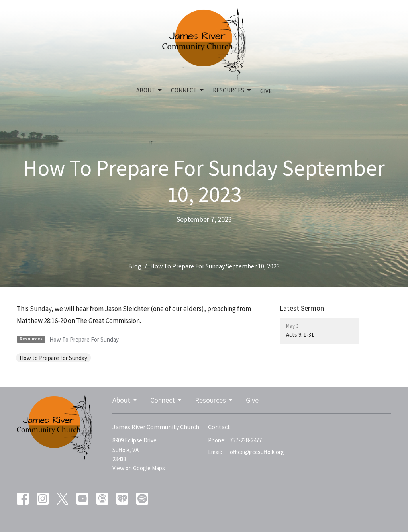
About (150, 90)
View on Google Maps (139, 468)
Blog (135, 266)
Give (266, 91)
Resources (232, 90)
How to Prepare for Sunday (53, 358)
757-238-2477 (246, 440)
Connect (188, 90)
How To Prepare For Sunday (84, 339)
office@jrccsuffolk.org (257, 452)
